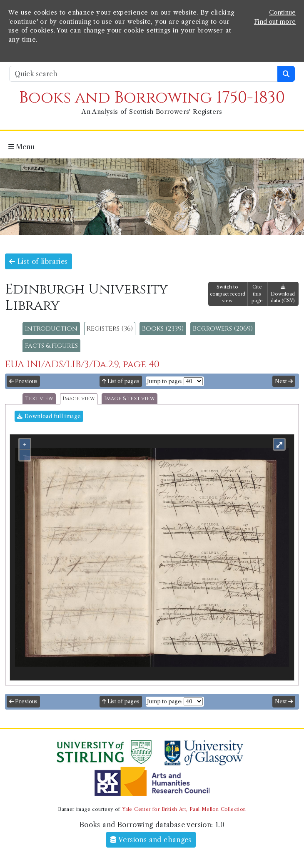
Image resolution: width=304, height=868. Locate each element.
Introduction (51, 329)
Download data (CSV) (283, 294)
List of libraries (39, 261)
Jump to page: (165, 381)
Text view (39, 399)
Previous (23, 381)
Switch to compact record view (228, 294)
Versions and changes (151, 840)
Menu (21, 147)
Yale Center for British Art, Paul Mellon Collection (184, 809)
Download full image (49, 416)
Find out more (275, 22)
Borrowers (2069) (223, 329)
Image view (79, 399)
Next (284, 381)
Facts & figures (51, 346)
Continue (282, 13)
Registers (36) (110, 329)
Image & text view (130, 399)
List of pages (121, 381)
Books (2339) (163, 329)
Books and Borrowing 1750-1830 (152, 98)
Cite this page (257, 294)
